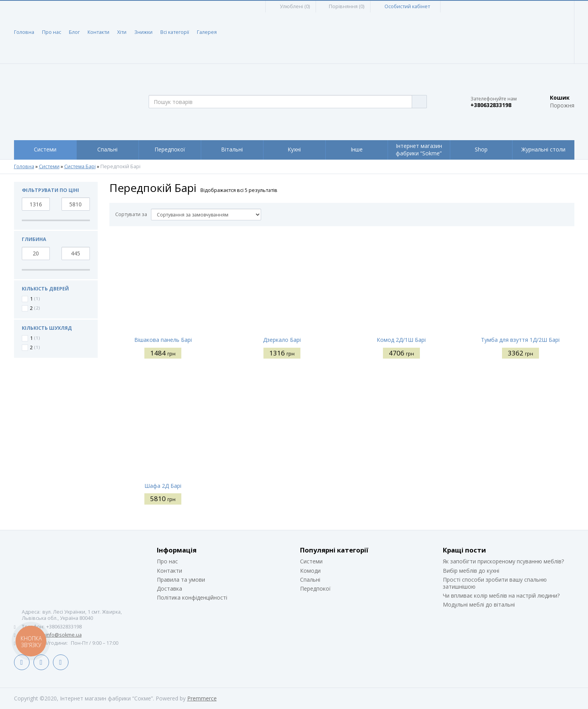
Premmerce (202, 698)
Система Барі (80, 167)
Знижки (143, 32)
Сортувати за (131, 214)
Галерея (207, 32)
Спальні (310, 580)
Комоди (310, 571)
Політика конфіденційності (192, 597)
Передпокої (315, 588)
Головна (24, 32)
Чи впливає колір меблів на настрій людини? (501, 596)
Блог (74, 32)
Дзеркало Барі (282, 340)
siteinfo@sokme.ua (59, 635)
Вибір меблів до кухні (471, 571)
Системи (49, 167)
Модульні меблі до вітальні (479, 604)
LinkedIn (41, 662)
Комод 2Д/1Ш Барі (401, 340)
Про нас (52, 32)
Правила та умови (181, 580)
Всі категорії (175, 32)
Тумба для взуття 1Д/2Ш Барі (520, 340)
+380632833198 (491, 105)
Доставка (169, 588)
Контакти (98, 32)
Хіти (122, 32)
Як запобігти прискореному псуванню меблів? (503, 561)
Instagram (61, 662)
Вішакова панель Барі (163, 340)
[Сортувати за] (206, 215)
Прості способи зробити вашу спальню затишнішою (495, 583)
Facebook (22, 662)
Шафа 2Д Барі (163, 486)
